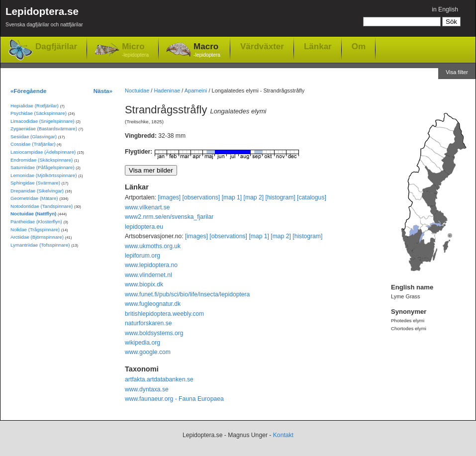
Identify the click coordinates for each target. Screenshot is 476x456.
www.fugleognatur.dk (153, 304)
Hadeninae (167, 91)
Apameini (196, 91)
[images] (169, 197)
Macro (207, 50)
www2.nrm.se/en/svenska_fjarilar (169, 217)
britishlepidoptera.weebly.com (164, 314)
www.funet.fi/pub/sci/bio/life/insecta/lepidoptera (187, 294)
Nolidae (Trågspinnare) (35, 229)
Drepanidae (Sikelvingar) (37, 191)
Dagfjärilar (56, 46)
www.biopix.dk (144, 284)
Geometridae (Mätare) (34, 198)
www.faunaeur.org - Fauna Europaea (174, 399)
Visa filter (457, 72)
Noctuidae (137, 91)
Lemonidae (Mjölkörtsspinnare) (44, 175)
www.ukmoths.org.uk (153, 246)
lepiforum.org (143, 256)
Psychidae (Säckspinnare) (39, 113)
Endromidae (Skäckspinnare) (42, 160)
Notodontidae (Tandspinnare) (42, 206)
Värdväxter (262, 46)
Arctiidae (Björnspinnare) (37, 237)
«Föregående (29, 91)
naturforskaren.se (148, 323)
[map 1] (232, 197)
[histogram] (281, 197)
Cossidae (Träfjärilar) (33, 144)
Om (359, 46)
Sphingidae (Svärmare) (35, 183)
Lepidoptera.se (44, 19)
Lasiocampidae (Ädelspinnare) (43, 152)
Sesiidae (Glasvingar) (34, 137)
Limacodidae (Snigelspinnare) (43, 121)
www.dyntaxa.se (147, 389)
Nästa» (103, 91)
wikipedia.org (143, 343)
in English (445, 9)
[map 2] (254, 197)
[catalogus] (312, 197)
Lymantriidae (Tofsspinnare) (40, 245)
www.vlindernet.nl (148, 275)
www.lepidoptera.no (151, 265)
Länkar (318, 46)
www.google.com (148, 352)
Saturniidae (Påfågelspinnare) (43, 167)
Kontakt (283, 435)
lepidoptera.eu (144, 227)
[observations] (201, 197)
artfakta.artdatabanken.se (159, 379)
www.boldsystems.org (154, 333)
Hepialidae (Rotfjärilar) (35, 106)
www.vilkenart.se (147, 207)
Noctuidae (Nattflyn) (33, 214)
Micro (135, 50)
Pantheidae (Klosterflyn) (36, 222)
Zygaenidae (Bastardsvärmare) (44, 129)
